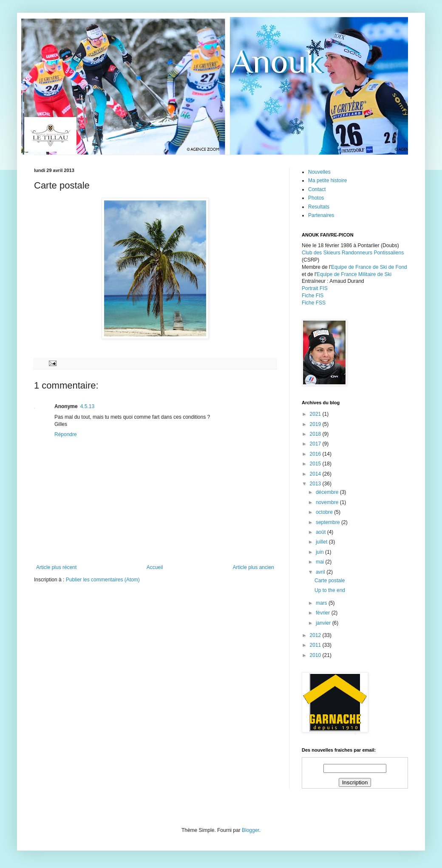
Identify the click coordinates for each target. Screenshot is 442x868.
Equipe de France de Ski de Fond (369, 267)
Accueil (155, 567)
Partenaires (321, 215)
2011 (316, 645)
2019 (316, 424)
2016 (316, 454)
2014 (316, 474)
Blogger (251, 830)
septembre (329, 522)
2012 (316, 635)
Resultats (319, 207)
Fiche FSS (314, 303)
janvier (324, 623)
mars (322, 603)
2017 (316, 444)
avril (321, 572)
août (322, 532)
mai (321, 562)
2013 (316, 484)
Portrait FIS (315, 288)
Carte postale (330, 581)
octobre (325, 512)
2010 (316, 655)
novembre (328, 502)
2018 (316, 434)
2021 (316, 414)
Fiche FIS (313, 296)
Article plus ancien (254, 567)
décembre (328, 492)
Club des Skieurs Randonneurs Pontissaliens (353, 253)
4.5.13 (87, 406)
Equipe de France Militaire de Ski (354, 274)
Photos (316, 198)
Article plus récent (56, 567)
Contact (317, 189)
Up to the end (330, 590)
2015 (316, 464)
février (324, 613)
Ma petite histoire (327, 180)
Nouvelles (319, 172)
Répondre (66, 434)
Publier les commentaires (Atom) (103, 580)
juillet (322, 542)
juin (320, 552)
